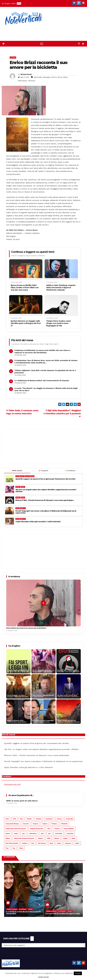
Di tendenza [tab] (70, 471)
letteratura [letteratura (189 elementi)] (33, 833)
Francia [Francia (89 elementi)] (57, 829)
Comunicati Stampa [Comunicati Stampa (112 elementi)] (12, 824)
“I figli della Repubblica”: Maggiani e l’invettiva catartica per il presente (62, 413)
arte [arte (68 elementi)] (21, 819)
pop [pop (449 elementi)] (33, 843)
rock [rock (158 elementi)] (51, 843)
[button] (79, 44)
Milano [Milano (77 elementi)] (8, 838)
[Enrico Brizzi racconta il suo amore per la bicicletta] (43, 603)
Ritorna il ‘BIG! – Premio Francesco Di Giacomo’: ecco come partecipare (45, 500)
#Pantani (32, 81)
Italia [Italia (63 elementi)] (16, 833)
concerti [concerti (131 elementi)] (26, 824)
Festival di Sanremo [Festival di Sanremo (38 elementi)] (37, 829)
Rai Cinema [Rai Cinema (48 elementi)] (42, 843)
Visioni (30, 909)
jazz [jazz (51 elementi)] (23, 833)
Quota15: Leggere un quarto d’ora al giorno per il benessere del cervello (45, 479)
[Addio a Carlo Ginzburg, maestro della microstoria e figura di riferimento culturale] (61, 270)
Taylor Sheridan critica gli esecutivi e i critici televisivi (38, 522)
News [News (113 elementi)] (74, 838)
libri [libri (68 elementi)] (42, 833)
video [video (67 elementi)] (21, 848)
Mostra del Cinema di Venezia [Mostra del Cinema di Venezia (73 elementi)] (24, 838)
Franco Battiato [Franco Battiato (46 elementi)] (69, 829)
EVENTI (22, 476)
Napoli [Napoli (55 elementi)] (65, 838)
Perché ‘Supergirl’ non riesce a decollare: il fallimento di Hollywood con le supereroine (46, 512)
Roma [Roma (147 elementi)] (59, 843)
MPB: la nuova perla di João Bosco (22, 801)
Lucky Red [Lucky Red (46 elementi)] (70, 833)
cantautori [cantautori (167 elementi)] (49, 819)
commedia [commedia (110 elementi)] (69, 819)
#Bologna (47, 77)
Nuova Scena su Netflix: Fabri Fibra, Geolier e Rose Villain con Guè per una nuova (25, 288)
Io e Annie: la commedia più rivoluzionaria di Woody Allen (23, 913)
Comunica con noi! (12, 784)
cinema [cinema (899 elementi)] (59, 819)
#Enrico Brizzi (57, 77)
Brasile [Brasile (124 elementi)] (29, 819)
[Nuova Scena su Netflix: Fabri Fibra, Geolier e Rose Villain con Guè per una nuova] (26, 270)
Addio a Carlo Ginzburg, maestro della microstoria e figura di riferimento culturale (61, 288)
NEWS (32, 476)
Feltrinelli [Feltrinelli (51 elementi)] (64, 824)
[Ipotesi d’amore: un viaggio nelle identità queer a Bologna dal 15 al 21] (26, 305)
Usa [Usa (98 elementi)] (14, 848)
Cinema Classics (12, 909)
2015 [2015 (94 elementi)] (14, 819)
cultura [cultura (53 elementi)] (45, 824)
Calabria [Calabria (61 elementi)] (39, 819)
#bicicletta (38, 77)
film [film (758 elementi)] (49, 829)
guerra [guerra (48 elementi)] (8, 833)
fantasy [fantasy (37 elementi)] (54, 824)
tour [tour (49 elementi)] (7, 848)
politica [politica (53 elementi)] (25, 843)
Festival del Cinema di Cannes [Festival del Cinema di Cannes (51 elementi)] (16, 829)
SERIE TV (23, 508)
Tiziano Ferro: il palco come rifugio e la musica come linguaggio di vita (59, 323)
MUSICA (27, 476)
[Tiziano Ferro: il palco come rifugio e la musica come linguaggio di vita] (61, 305)
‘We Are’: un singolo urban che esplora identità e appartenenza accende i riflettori (46, 491)
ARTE (17, 476)
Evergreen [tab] (43, 471)
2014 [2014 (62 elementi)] (7, 819)
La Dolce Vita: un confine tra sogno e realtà (63, 914)
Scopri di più (44, 977)
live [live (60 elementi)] (49, 833)
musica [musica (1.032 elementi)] (57, 838)
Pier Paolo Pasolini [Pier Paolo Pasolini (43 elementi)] (12, 843)
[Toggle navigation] (42, 44)
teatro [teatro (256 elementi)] (77, 843)
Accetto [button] (78, 973)
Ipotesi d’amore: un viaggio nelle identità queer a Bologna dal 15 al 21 (26, 323)
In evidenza (23, 909)
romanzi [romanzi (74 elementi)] (68, 843)
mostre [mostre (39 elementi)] (41, 838)
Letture (13, 57)
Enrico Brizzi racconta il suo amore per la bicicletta (38, 65)
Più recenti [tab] (17, 471)
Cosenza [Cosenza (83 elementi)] (36, 824)
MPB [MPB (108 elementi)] (49, 838)
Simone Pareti (26, 74)
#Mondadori (23, 81)
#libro (65, 77)
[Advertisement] (41, 32)
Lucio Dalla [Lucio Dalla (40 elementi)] (59, 833)
